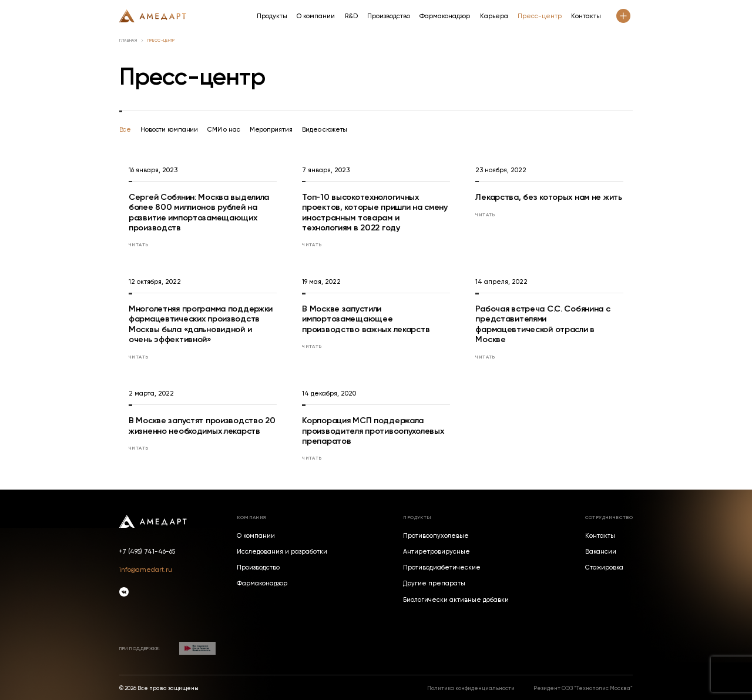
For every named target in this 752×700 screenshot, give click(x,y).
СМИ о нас (224, 130)
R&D (351, 16)
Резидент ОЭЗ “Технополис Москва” (583, 688)
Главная (128, 41)
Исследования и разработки (282, 552)
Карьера (494, 16)
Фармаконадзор (445, 16)
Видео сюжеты (325, 130)
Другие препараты (434, 584)
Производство (389, 16)
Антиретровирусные (437, 552)
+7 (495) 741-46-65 (147, 552)
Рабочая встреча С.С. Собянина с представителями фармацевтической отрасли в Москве (543, 324)
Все (125, 130)
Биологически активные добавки (456, 600)
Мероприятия (271, 130)
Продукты (272, 16)
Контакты (586, 16)
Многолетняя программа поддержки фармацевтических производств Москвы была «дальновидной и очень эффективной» (201, 324)
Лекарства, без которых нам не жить (548, 197)
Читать (138, 245)
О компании (316, 16)
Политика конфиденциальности (471, 688)
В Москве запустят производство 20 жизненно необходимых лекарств (202, 426)
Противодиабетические (442, 568)
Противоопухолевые (436, 536)
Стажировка (604, 568)
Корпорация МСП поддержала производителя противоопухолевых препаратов (373, 431)
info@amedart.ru (146, 570)
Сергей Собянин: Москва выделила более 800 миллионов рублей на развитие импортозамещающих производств (199, 212)
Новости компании (169, 130)
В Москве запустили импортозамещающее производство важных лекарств (366, 319)
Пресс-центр (540, 16)
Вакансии (601, 552)
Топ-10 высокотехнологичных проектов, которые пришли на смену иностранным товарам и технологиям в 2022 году (375, 212)
